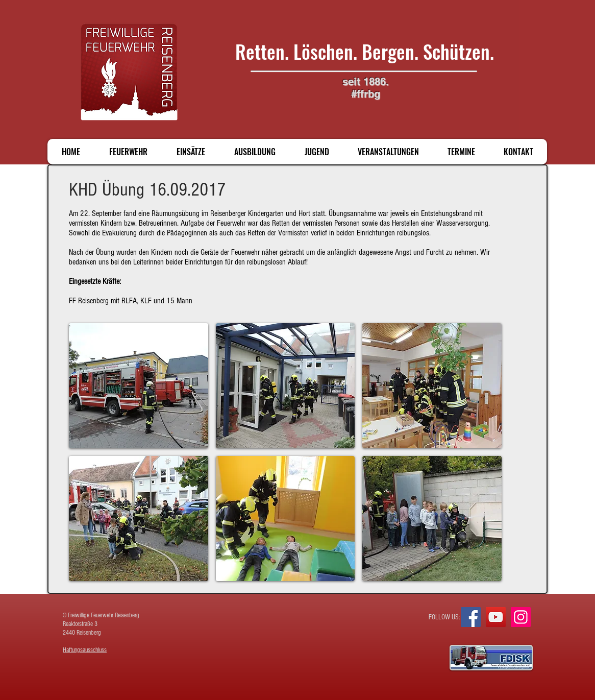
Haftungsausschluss (85, 650)
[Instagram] (521, 617)
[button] (139, 386)
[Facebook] (471, 617)
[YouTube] (496, 617)
